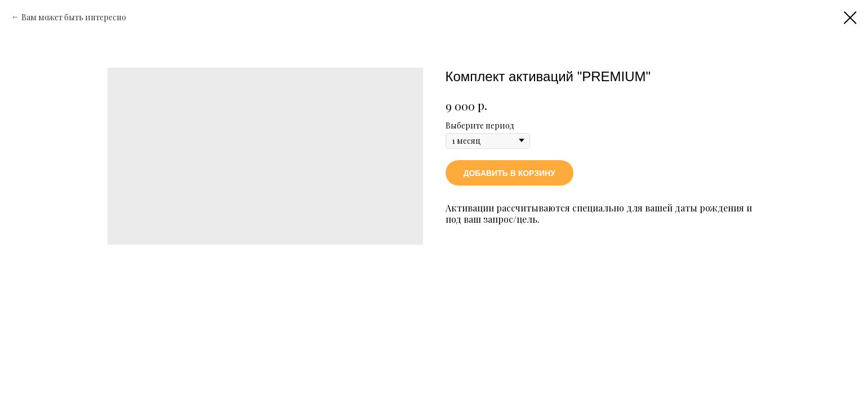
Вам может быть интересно (74, 17)
